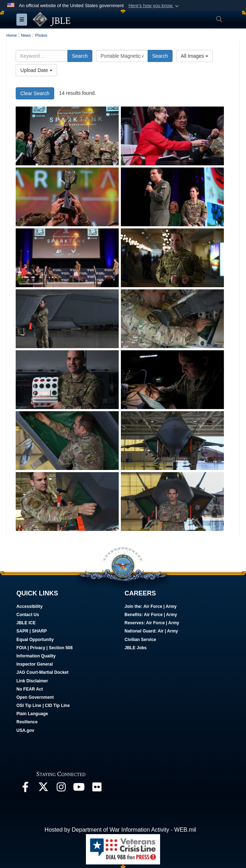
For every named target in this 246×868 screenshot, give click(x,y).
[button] (154, 6)
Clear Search (35, 93)
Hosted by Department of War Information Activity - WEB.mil (120, 830)
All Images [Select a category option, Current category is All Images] (194, 56)
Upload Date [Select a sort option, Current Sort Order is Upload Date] (36, 70)
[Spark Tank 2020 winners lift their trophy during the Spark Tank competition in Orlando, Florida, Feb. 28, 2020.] (67, 136)
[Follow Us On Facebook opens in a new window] (25, 789)
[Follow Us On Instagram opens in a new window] (61, 789)
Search (80, 56)
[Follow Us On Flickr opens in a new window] (97, 789)
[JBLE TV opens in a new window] (79, 789)
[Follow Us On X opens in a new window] (43, 789)
